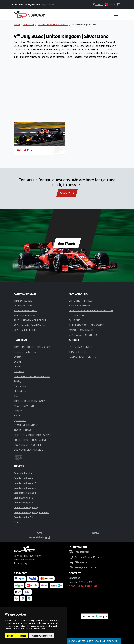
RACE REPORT (25, 150)
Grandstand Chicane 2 (25, 483)
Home (17, 24)
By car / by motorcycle (25, 352)
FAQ (39, 532)
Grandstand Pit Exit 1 (25, 517)
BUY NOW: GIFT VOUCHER (28, 445)
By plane (18, 357)
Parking (17, 381)
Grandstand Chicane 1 (25, 478)
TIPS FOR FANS (77, 352)
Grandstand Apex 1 (23, 498)
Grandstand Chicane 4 (25, 493)
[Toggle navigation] (116, 14)
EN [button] (109, 5)
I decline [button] (22, 636)
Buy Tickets (67, 243)
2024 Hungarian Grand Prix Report (31, 325)
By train (18, 362)
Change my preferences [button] (42, 636)
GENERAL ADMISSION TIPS (83, 335)
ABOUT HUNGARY (23, 430)
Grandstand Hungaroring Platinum (31, 512)
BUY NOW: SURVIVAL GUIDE (28, 450)
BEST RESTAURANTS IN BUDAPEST (32, 435)
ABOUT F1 (29, 24)
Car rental (19, 371)
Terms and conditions (25, 560)
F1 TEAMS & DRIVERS (81, 347)
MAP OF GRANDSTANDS (82, 330)
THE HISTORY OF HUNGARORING (87, 325)
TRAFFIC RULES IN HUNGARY (29, 401)
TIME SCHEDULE (23, 301)
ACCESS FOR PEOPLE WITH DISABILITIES (91, 310)
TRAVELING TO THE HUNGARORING (33, 347)
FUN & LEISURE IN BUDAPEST (30, 440)
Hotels (17, 415)
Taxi (16, 396)
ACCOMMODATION (24, 406)
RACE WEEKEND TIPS (25, 310)
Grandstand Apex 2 (23, 503)
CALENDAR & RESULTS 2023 (53, 24)
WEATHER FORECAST (25, 315)
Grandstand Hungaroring (26, 507)
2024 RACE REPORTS (25, 330)
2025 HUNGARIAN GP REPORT (30, 320)
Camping (18, 411)
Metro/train (20, 391)
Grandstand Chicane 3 (25, 488)
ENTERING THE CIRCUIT (82, 301)
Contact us (67, 193)
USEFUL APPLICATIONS (26, 425)
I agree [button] (10, 636)
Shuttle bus (20, 386)
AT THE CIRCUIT (77, 315)
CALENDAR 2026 (23, 305)
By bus (17, 367)
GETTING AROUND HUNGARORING (32, 376)
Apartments (20, 420)
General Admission (23, 473)
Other (17, 522)
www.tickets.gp (40, 537)
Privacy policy (21, 563)
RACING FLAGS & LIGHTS (82, 357)
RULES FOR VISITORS (80, 305)
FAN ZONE (74, 320)
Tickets (95, 532)
